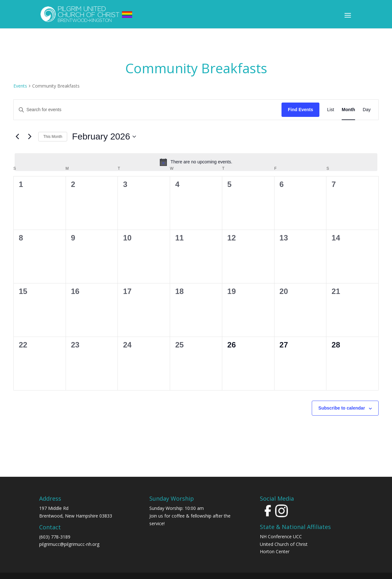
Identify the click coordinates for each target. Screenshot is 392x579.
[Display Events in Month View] (348, 110)
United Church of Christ (284, 544)
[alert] (196, 162)
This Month (53, 137)
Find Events (300, 110)
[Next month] (30, 137)
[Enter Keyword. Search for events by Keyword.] (148, 110)
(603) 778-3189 (55, 537)
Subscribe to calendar (342, 408)
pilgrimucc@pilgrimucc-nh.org (69, 544)
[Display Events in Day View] (367, 110)
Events (20, 86)
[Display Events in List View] (331, 110)
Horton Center (275, 551)
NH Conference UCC (281, 536)
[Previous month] (17, 137)
